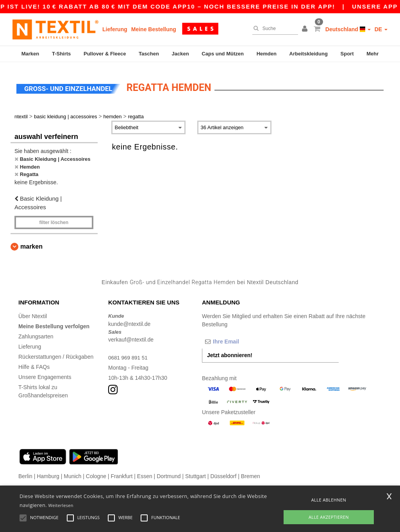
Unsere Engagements (45, 373)
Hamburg (48, 472)
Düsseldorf (223, 472)
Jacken (180, 54)
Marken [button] (31, 242)
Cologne (96, 472)
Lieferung (115, 29)
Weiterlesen (61, 505)
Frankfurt (121, 472)
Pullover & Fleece (105, 54)
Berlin (25, 472)
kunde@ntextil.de (129, 319)
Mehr (372, 54)
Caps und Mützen (223, 54)
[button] (306, 29)
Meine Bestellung (154, 29)
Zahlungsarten (36, 332)
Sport (347, 54)
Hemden (267, 54)
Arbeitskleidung (309, 54)
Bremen (251, 472)
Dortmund (169, 472)
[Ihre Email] (243, 337)
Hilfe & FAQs (34, 363)
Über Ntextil (33, 312)
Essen (145, 472)
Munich (72, 472)
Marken (30, 54)
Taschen (149, 54)
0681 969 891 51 (129, 353)
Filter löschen (54, 218)
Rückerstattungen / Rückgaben (56, 352)
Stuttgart (196, 472)
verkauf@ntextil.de (131, 335)
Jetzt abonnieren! (230, 351)
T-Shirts (61, 54)
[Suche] (273, 28)
